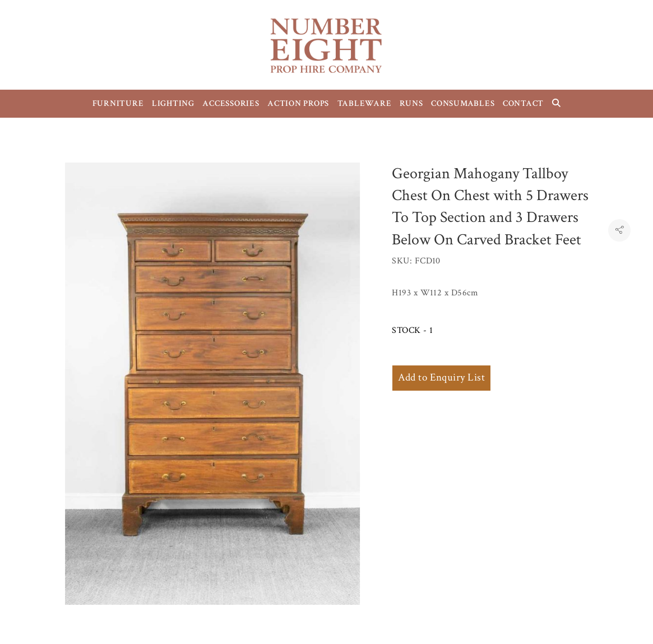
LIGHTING (173, 103)
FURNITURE (118, 103)
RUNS (411, 103)
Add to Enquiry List (441, 377)
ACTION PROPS (298, 103)
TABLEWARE (365, 103)
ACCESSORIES (231, 103)
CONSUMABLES (463, 103)
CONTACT (523, 103)
